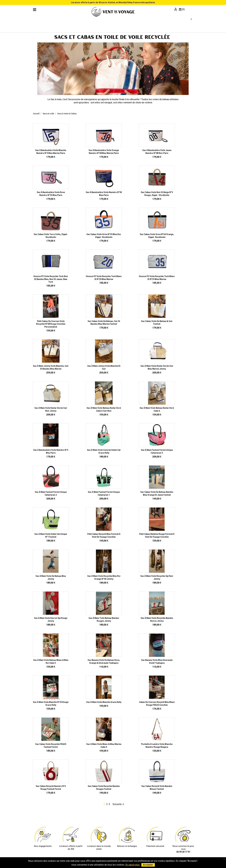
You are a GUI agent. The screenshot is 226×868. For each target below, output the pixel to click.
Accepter (148, 865)
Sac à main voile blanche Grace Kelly (104, 702)
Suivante (119, 804)
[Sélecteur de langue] (190, 19)
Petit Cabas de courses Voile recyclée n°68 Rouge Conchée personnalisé (51, 324)
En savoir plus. (133, 865)
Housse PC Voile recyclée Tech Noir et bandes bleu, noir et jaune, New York (51, 279)
